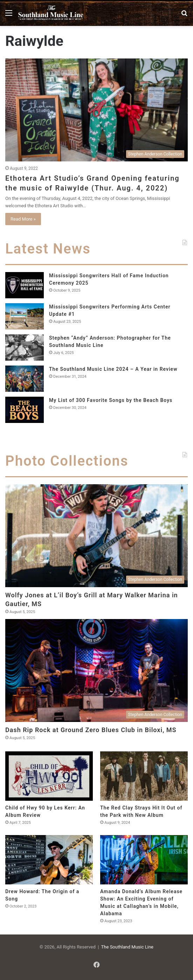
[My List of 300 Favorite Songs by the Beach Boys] (25, 410)
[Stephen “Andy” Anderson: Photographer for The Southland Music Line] (25, 347)
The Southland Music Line (127, 947)
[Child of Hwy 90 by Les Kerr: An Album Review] (49, 776)
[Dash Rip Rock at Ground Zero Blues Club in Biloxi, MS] (96, 670)
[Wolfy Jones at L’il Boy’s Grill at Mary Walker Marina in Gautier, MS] (96, 536)
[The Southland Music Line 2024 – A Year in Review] (25, 379)
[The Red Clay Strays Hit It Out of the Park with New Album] (144, 776)
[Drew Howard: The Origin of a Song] (49, 860)
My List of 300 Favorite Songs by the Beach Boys (111, 400)
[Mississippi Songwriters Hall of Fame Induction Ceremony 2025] (25, 285)
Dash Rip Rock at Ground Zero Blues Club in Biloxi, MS (91, 730)
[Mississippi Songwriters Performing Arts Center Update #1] (25, 316)
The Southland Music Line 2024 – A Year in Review (113, 369)
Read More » (23, 219)
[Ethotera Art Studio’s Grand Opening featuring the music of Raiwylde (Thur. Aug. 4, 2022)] (96, 110)
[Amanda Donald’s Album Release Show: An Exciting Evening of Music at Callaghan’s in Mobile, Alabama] (144, 860)
